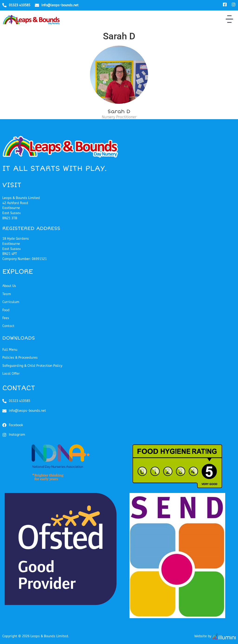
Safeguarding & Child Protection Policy (32, 366)
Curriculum (11, 302)
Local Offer (11, 374)
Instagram (17, 435)
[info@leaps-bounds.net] (37, 5)
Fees (6, 318)
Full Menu (10, 350)
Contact (8, 326)
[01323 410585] (4, 5)
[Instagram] (4, 435)
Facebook (16, 425)
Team (7, 294)
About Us (9, 286)
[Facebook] (4, 425)
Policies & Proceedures (20, 358)
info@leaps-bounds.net (60, 5)
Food (6, 310)
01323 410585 (20, 5)
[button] (229, 20)
